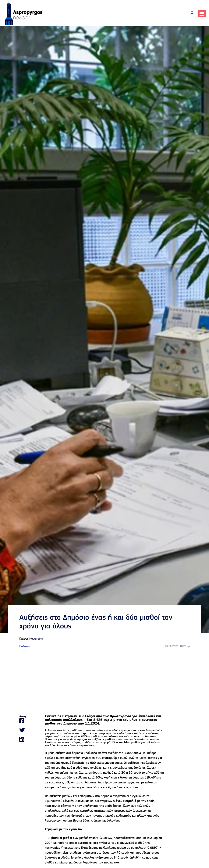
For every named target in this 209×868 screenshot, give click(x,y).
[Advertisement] (104, 682)
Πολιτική (25, 646)
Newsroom (36, 639)
